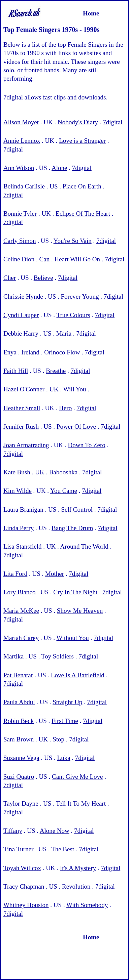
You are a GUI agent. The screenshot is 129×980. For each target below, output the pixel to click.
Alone (59, 168)
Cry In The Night (75, 592)
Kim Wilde (18, 491)
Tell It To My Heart (81, 803)
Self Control (77, 509)
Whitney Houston (26, 905)
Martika (13, 656)
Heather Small (22, 408)
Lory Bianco (20, 592)
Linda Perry (19, 528)
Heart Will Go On (77, 259)
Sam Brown (19, 739)
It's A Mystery (78, 868)
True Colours (73, 315)
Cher (10, 278)
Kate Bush (17, 472)
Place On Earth (82, 186)
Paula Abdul (19, 702)
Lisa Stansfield (22, 546)
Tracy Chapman (24, 886)
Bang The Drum (72, 528)
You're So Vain (73, 241)
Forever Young (80, 296)
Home (91, 13)
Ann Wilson (19, 168)
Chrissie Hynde (23, 296)
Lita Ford (15, 574)
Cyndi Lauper (21, 315)
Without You (72, 638)
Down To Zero (87, 445)
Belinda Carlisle (24, 186)
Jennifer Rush (21, 427)
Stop (58, 739)
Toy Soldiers (58, 656)
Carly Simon (20, 241)
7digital (112, 122)
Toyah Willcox (22, 868)
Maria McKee (21, 611)
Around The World (84, 546)
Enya (10, 352)
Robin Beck (19, 721)
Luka (64, 758)
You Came (64, 491)
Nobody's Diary (78, 122)
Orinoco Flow (62, 352)
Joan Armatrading (26, 445)
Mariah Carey (21, 638)
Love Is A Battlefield (78, 675)
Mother (55, 574)
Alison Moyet (21, 122)
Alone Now (55, 831)
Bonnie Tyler (20, 214)
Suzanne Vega (21, 758)
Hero (65, 408)
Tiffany (13, 831)
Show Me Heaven (80, 611)
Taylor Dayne (21, 803)
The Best (63, 849)
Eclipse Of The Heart (83, 214)
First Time (65, 721)
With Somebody (87, 905)
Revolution (76, 886)
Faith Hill (16, 371)
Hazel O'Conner (24, 389)
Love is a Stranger (82, 141)
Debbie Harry (21, 333)
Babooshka (63, 472)
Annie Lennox (22, 141)
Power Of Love (76, 427)
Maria (64, 333)
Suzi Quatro (19, 777)
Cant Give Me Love (77, 777)
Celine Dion (19, 259)
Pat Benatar (18, 675)
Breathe (56, 371)
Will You (75, 389)
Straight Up (67, 702)
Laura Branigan (23, 509)
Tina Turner (19, 849)
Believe (43, 278)
